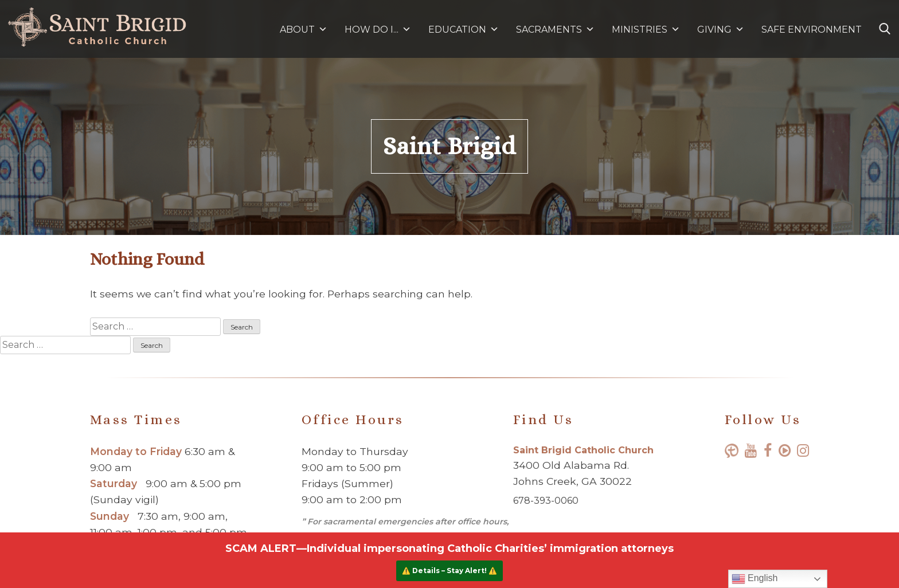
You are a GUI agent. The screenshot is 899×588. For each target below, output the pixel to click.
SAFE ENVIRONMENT (812, 30)
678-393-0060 (546, 501)
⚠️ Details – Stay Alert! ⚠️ (449, 571)
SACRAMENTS (555, 30)
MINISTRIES (646, 30)
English (755, 579)
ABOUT (304, 30)
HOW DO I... (378, 30)
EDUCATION (464, 30)
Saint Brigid (449, 146)
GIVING (714, 30)
